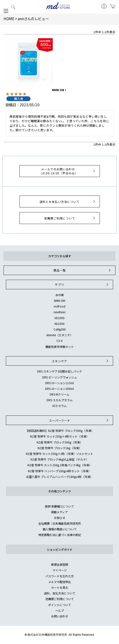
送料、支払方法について (60, 593)
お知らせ (60, 518)
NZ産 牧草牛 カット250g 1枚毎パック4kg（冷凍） (60, 465)
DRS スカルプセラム (60, 400)
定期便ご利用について (70, 218)
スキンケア (81, 361)
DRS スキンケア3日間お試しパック (59, 371)
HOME (9, 19)
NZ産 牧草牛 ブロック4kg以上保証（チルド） (60, 459)
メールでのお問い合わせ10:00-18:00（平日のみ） (69, 171)
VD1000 (59, 318)
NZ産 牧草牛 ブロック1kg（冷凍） (60, 448)
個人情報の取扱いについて (60, 529)
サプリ (82, 285)
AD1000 (59, 324)
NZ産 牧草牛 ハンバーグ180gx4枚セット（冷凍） (59, 471)
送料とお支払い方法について (68, 201)
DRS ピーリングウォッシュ (60, 377)
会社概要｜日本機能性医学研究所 (60, 523)
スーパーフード (79, 420)
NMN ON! (60, 301)
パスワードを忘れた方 (60, 576)
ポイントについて (60, 605)
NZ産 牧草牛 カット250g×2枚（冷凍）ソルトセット (59, 454)
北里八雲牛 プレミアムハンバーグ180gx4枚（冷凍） (59, 477)
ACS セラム (59, 406)
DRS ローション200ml (59, 389)
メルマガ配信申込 (60, 582)
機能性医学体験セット (60, 347)
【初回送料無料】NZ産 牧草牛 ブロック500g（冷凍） (60, 431)
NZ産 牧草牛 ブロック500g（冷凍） (60, 442)
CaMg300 (60, 329)
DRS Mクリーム (59, 394)
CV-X (60, 341)
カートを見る (60, 587)
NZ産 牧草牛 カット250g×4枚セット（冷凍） (59, 436)
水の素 (60, 295)
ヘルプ (60, 610)
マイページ (60, 570)
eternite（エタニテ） (60, 335)
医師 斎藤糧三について (59, 506)
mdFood (59, 306)
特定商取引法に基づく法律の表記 (60, 535)
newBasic (60, 312)
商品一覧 (83, 270)
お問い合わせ (60, 616)
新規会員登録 (60, 564)
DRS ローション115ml (59, 383)
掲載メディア (59, 512)
